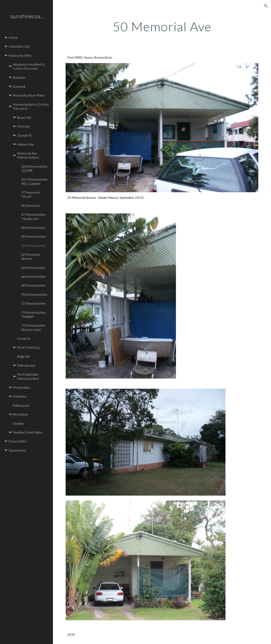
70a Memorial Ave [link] (34, 294)
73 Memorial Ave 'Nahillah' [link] (33, 314)
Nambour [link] (20, 396)
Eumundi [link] (19, 86)
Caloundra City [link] (19, 46)
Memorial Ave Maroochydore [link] (28, 155)
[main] (162, 26)
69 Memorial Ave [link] (33, 285)
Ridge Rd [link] (23, 356)
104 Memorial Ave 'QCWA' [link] (34, 168)
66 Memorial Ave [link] (33, 276)
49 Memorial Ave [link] (33, 236)
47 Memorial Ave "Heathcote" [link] (33, 216)
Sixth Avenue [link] (26, 365)
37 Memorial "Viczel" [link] (30, 194)
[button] (266, 6)
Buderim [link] (19, 77)
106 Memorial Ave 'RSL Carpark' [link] (34, 181)
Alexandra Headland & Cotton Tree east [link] (29, 66)
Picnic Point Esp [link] (28, 347)
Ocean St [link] (24, 338)
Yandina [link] (18, 423)
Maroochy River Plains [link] (29, 95)
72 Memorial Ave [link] (33, 303)
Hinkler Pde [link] (26, 144)
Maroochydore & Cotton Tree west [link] (31, 106)
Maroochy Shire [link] (20, 55)
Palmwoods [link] (21, 405)
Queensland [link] (17, 450)
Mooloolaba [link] (21, 387)
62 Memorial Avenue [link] (30, 256)
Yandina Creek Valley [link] (28, 432)
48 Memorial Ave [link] (33, 227)
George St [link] (24, 135)
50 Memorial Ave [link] (33, 245)
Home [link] (13, 37)
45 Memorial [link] (30, 205)
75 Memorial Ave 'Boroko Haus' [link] (33, 327)
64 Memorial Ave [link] (33, 267)
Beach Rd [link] (24, 117)
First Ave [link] (23, 126)
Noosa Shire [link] (17, 441)
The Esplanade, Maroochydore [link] (28, 376)
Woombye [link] (20, 414)
